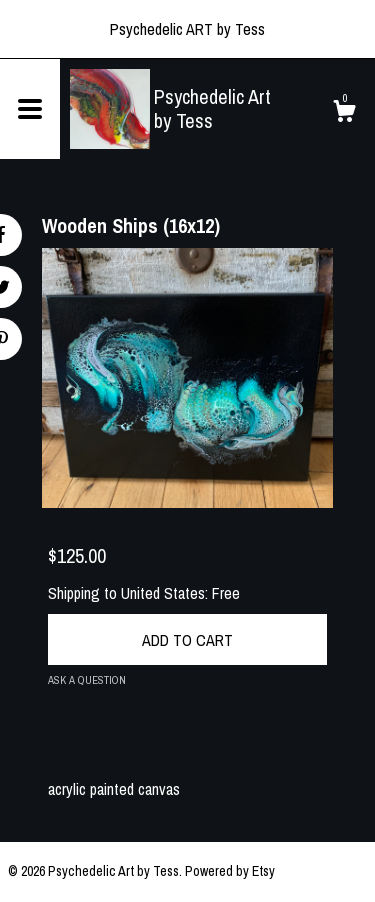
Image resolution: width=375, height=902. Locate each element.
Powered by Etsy (230, 871)
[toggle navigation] (30, 109)
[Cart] (344, 114)
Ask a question (87, 680)
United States (163, 593)
